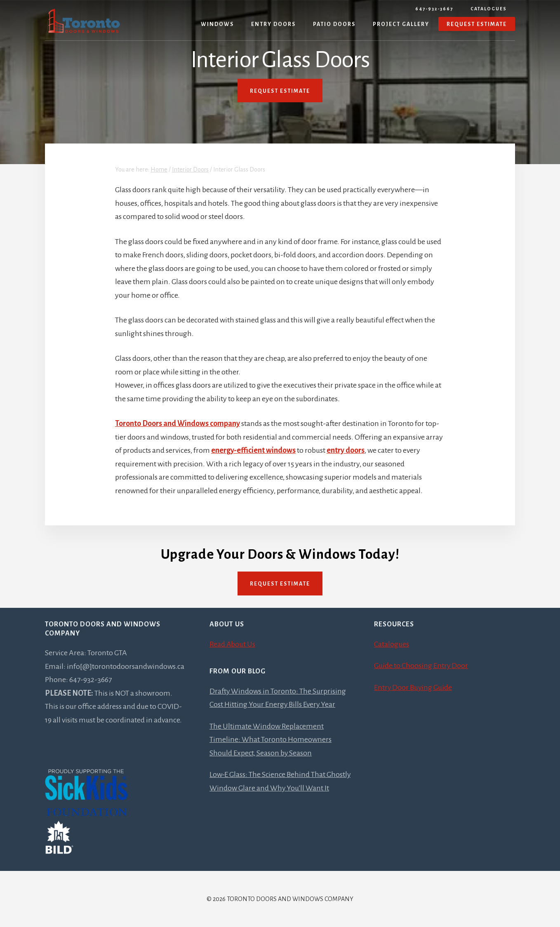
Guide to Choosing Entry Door (421, 666)
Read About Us (233, 644)
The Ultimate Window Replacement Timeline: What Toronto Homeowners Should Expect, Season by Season (271, 740)
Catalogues (489, 9)
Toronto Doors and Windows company (178, 424)
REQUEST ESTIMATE (280, 91)
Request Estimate (280, 584)
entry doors (346, 450)
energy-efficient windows (253, 450)
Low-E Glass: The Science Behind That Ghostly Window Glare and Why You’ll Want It (279, 788)
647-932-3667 (434, 9)
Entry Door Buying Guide (414, 687)
